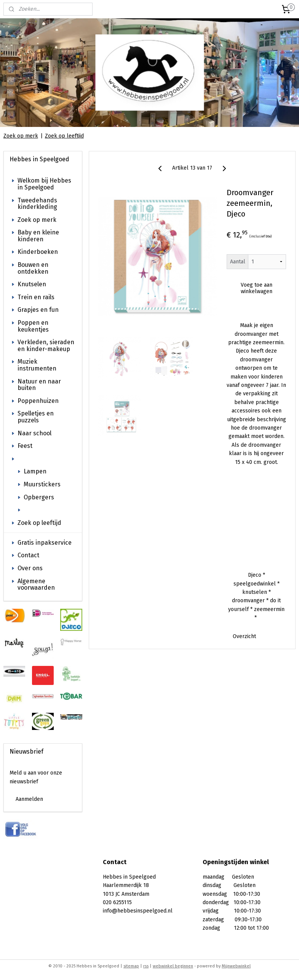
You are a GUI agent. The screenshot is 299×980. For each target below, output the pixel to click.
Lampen (35, 471)
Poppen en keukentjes (33, 326)
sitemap (131, 966)
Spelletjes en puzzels (36, 417)
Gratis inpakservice (45, 543)
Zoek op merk (21, 136)
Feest (25, 446)
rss (146, 966)
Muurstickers (42, 484)
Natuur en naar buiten (39, 385)
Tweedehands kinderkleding (37, 204)
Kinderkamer (36, 459)
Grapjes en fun (38, 310)
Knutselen (32, 284)
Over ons (30, 568)
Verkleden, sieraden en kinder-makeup (46, 346)
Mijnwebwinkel (236, 966)
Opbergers (39, 497)
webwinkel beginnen (173, 966)
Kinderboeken (38, 252)
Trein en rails (36, 297)
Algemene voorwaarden (36, 585)
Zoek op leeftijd (64, 136)
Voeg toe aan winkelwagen (257, 289)
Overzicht (244, 636)
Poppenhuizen (38, 401)
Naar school (34, 433)
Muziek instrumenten (37, 365)
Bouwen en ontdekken (33, 268)
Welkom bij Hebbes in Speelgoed (44, 184)
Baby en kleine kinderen (38, 236)
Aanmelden (29, 799)
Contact (28, 555)
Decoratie (37, 510)
